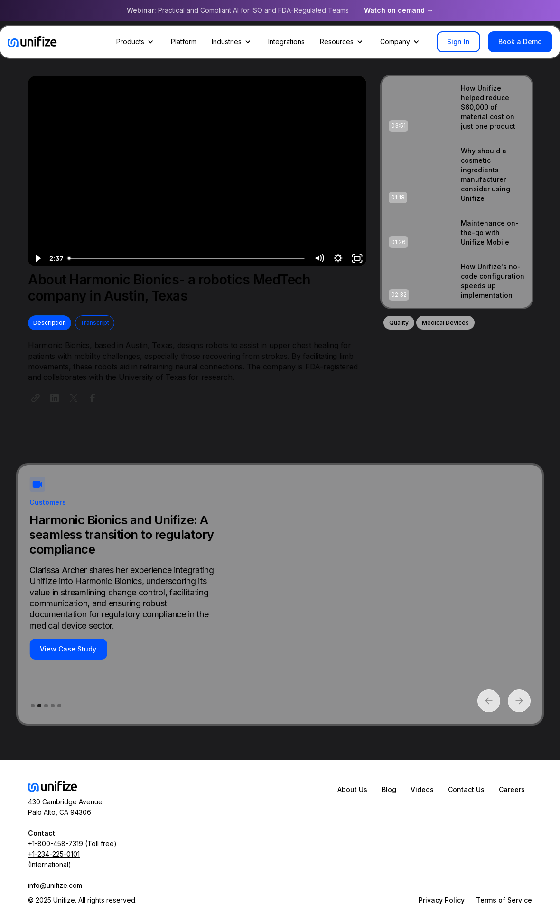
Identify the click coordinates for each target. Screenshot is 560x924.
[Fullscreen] (357, 258)
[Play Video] (37, 258)
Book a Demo (520, 42)
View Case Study (68, 649)
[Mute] (319, 258)
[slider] (187, 258)
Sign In (458, 42)
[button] (136, 42)
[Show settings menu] (338, 258)
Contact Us (466, 789)
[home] (32, 42)
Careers (512, 789)
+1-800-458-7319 (56, 844)
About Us (352, 789)
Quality (399, 323)
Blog (389, 789)
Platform (184, 42)
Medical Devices (445, 323)
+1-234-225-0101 (54, 854)
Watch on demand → (399, 10)
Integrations (286, 42)
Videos (422, 789)
